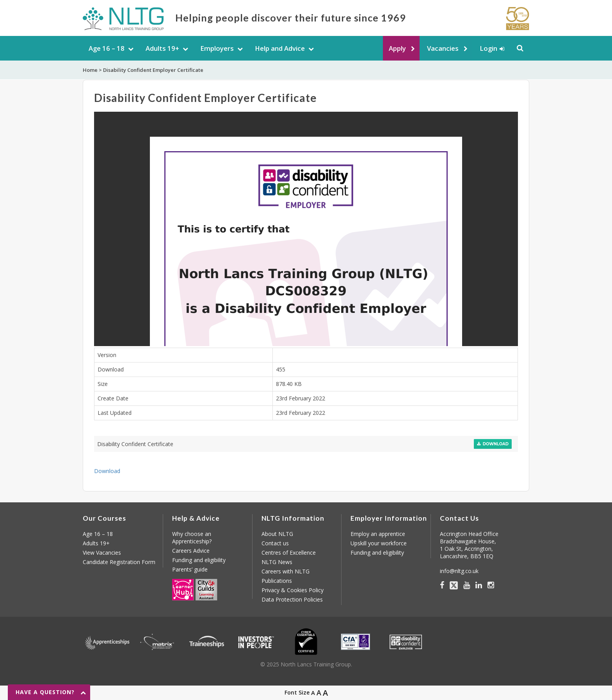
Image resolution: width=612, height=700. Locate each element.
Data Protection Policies (292, 599)
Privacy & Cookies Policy (293, 590)
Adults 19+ (162, 48)
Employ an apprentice (378, 534)
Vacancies (443, 48)
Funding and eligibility (199, 560)
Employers (217, 48)
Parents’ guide (190, 569)
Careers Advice (191, 551)
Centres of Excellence (289, 553)
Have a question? (45, 692)
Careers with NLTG (286, 571)
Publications (277, 581)
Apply (397, 48)
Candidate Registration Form (119, 562)
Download (493, 444)
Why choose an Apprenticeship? (192, 537)
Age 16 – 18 (107, 48)
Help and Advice (280, 48)
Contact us (275, 543)
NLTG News (277, 562)
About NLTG (277, 534)
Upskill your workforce (379, 543)
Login (488, 48)
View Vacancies (102, 553)
